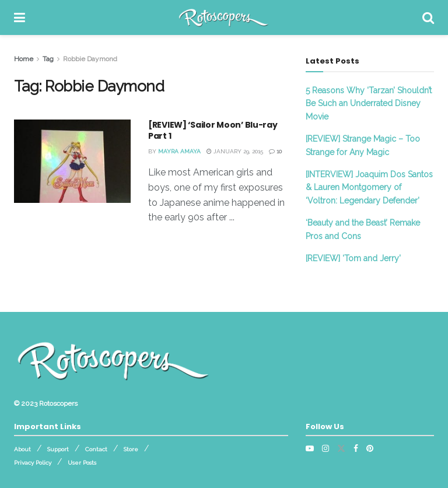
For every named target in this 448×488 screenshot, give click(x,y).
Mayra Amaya (179, 151)
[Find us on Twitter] (341, 448)
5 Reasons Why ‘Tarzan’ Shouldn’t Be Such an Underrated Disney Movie (369, 103)
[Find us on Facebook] (356, 448)
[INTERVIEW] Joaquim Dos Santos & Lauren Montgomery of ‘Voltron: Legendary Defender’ (369, 187)
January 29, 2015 (235, 151)
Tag (48, 59)
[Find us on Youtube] (310, 448)
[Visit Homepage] (224, 17)
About (22, 449)
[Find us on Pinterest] (370, 448)
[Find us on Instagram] (325, 448)
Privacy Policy (33, 463)
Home (24, 59)
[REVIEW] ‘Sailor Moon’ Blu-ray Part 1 (213, 131)
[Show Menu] (20, 17)
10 (275, 151)
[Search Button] (428, 17)
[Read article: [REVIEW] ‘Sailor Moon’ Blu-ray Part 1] (72, 161)
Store (131, 449)
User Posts (82, 463)
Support (58, 449)
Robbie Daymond (90, 59)
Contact (96, 449)
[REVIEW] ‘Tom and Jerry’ (353, 258)
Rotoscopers (58, 403)
